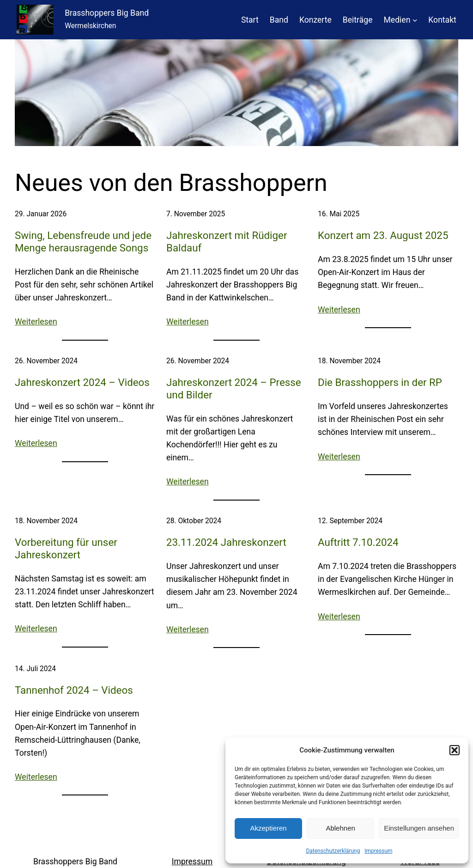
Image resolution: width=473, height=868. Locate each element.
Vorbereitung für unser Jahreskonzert (66, 548)
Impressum (378, 851)
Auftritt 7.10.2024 (358, 542)
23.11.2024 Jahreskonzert (226, 542)
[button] (455, 750)
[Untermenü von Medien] (415, 20)
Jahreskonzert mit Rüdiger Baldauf (227, 241)
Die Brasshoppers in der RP (380, 382)
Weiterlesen (36, 322)
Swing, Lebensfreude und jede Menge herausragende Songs (83, 241)
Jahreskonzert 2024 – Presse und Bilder (234, 388)
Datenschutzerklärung (333, 851)
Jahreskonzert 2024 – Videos (82, 382)
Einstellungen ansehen (419, 828)
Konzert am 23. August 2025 (383, 235)
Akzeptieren (268, 828)
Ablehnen (340, 828)
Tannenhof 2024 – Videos (74, 690)
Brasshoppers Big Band (107, 13)
